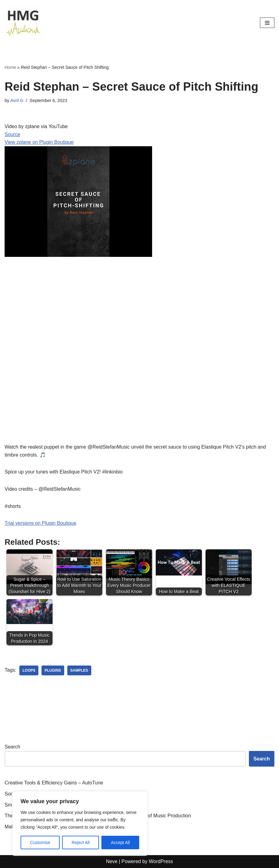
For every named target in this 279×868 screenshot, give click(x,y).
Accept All (120, 842)
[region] (80, 823)
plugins (53, 670)
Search (12, 747)
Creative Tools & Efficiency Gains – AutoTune (54, 783)
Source (12, 134)
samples (79, 670)
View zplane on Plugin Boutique (39, 142)
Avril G (17, 100)
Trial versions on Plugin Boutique (40, 523)
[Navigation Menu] (267, 23)
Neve (112, 861)
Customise (40, 842)
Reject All (81, 842)
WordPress (161, 861)
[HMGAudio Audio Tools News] (23, 23)
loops (29, 670)
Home (10, 67)
